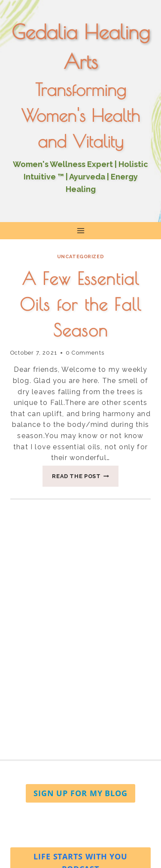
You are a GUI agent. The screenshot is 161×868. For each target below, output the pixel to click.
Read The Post (85, 478)
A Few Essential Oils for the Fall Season (80, 304)
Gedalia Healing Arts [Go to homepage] (81, 47)
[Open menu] (80, 230)
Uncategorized (80, 256)
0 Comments (85, 353)
